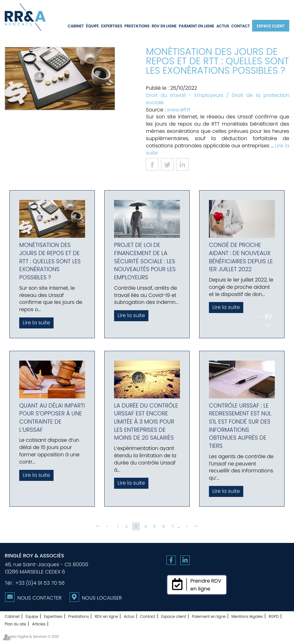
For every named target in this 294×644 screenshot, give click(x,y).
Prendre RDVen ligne (206, 585)
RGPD (274, 616)
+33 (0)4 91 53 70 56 (40, 583)
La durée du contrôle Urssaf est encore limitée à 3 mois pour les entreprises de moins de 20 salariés (146, 422)
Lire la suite (36, 323)
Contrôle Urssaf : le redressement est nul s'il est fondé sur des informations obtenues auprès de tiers (240, 426)
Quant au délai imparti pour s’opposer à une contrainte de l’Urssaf (52, 418)
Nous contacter (39, 598)
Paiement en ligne (196, 26)
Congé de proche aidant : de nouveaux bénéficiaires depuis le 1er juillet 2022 (241, 257)
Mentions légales (247, 616)
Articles (39, 624)
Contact (241, 26)
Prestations (137, 26)
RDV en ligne (164, 26)
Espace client (271, 26)
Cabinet (76, 26)
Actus (223, 26)
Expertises (112, 26)
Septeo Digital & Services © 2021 (32, 636)
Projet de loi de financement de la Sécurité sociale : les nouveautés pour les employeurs (145, 261)
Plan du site (15, 624)
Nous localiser (102, 598)
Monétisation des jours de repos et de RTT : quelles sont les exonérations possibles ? (50, 261)
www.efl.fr (179, 110)
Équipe (92, 26)
